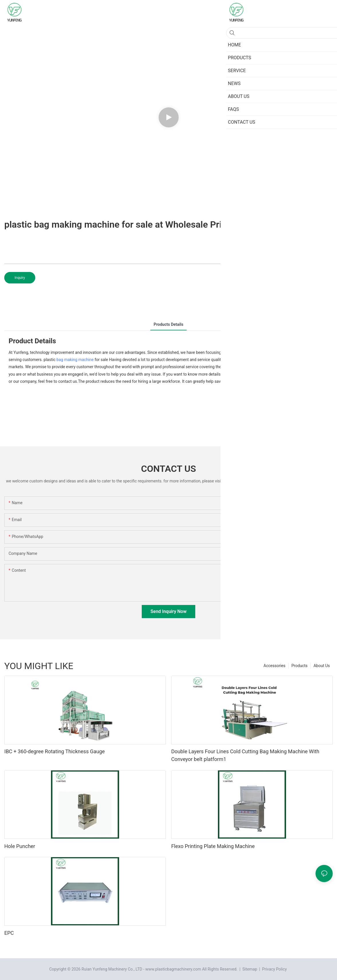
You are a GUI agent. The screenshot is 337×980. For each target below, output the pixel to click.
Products (299, 666)
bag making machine (75, 360)
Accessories (274, 666)
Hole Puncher (20, 846)
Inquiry (20, 278)
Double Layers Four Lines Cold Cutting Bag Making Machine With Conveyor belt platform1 (245, 755)
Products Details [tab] (169, 324)
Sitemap (249, 969)
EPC (9, 933)
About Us (322, 666)
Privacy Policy (274, 969)
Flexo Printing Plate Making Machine (213, 846)
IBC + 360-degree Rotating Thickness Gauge (55, 751)
